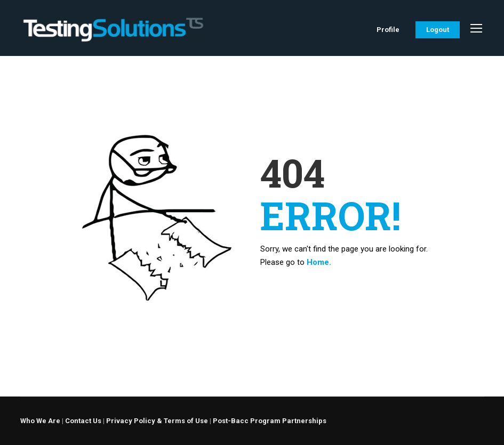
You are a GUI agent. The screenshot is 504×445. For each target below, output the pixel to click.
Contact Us (83, 421)
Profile (388, 30)
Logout (438, 30)
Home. (319, 262)
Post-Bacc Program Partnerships (270, 421)
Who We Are (40, 421)
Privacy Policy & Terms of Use (157, 421)
